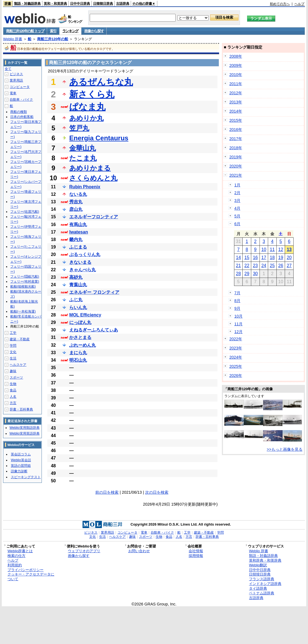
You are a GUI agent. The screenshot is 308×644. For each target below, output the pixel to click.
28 (238, 274)
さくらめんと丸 (93, 178)
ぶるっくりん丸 (85, 254)
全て (8, 69)
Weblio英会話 (21, 460)
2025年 (236, 366)
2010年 (236, 75)
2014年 (236, 111)
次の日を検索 (157, 492)
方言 (13, 403)
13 (289, 249)
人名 (13, 397)
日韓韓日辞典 (103, 4)
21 (238, 266)
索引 (53, 31)
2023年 (236, 348)
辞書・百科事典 (21, 409)
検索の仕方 (16, 556)
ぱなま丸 (87, 107)
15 (247, 258)
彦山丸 (76, 209)
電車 (13, 93)
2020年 (236, 166)
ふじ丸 (76, 300)
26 (281, 266)
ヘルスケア (18, 365)
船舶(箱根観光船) (23, 286)
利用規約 (15, 565)
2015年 (236, 120)
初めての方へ (280, 4)
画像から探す (94, 31)
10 (264, 249)
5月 (237, 216)
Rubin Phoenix (85, 187)
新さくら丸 (92, 94)
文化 (13, 352)
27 (289, 266)
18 (272, 258)
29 (247, 274)
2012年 (236, 93)
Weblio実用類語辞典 (24, 428)
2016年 (236, 130)
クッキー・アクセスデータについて (31, 577)
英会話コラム (21, 454)
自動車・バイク (21, 100)
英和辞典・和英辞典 (265, 560)
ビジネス (16, 74)
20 (289, 258)
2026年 (236, 376)
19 (281, 258)
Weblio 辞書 (13, 39)
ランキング (70, 31)
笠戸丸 (79, 128)
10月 (238, 316)
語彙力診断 (19, 471)
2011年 (236, 84)
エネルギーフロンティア (94, 217)
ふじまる (78, 247)
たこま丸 (83, 158)
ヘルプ (299, 4)
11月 (238, 324)
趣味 (13, 371)
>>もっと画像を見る (285, 449)
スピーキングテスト (26, 477)
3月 (237, 201)
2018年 (236, 148)
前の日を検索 (107, 492)
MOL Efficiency (85, 315)
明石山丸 (78, 360)
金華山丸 (83, 148)
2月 (237, 193)
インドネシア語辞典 (265, 584)
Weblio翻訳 (258, 565)
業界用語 (16, 80)
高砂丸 (76, 277)
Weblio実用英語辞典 (24, 433)
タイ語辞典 (258, 588)
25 (272, 266)
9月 (237, 308)
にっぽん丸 (80, 322)
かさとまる (80, 337)
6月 (237, 224)
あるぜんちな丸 (101, 82)
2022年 (236, 339)
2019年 (236, 157)
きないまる (80, 262)
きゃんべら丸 (83, 270)
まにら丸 (78, 353)
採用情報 (196, 556)
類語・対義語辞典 (27, 4)
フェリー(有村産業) (25, 282)
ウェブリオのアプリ (84, 551)
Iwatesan (79, 232)
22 (247, 266)
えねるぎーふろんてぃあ (94, 330)
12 (281, 249)
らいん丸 (78, 307)
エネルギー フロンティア (94, 292)
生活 (13, 358)
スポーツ (16, 377)
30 (255, 274)
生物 (13, 384)
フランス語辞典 (262, 579)
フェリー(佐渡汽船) (25, 212)
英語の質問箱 (21, 466)
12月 (238, 332)
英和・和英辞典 (55, 4)
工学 (13, 333)
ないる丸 (78, 194)
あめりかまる (90, 168)
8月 (237, 301)
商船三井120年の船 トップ (25, 31)
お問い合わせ (139, 551)
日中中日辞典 (80, 4)
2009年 (236, 65)
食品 (13, 390)
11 (272, 249)
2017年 (236, 139)
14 (238, 258)
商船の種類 (19, 112)
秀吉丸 (76, 202)
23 (255, 266)
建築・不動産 (20, 339)
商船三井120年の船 (53, 39)
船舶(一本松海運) (23, 311)
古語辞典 (123, 4)
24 (264, 266)
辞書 (8, 4)
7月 (237, 293)
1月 (237, 185)
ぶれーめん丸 (83, 345)
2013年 (236, 102)
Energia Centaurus (99, 138)
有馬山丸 (78, 225)
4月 (237, 208)
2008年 (236, 56)
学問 (13, 346)
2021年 (236, 175)
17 (264, 258)
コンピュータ (20, 87)
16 (255, 258)
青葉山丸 (78, 285)
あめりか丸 (86, 118)
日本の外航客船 (22, 117)
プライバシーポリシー (25, 570)
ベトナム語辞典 (262, 593)
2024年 (236, 357)
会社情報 (196, 551)
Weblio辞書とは (20, 551)
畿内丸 (76, 239)
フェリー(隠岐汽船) (25, 277)
